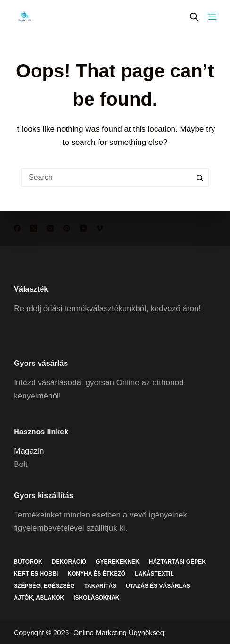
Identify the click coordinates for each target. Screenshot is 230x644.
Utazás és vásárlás (158, 586)
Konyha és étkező (96, 574)
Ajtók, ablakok (39, 598)
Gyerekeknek (118, 562)
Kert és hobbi (36, 574)
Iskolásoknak (96, 598)
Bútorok (28, 562)
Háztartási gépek (177, 562)
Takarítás (100, 586)
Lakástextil (154, 574)
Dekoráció (69, 562)
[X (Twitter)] (34, 228)
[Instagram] (50, 228)
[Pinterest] (67, 228)
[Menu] (212, 17)
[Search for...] (106, 178)
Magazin (29, 451)
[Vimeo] (100, 228)
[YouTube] (83, 228)
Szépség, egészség (44, 586)
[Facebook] (17, 228)
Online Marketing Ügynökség (119, 632)
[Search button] (200, 178)
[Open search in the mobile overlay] (194, 17)
